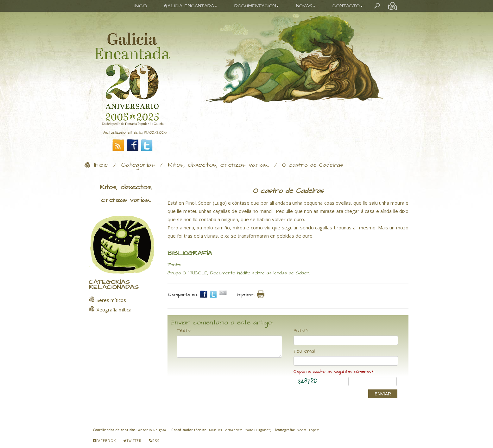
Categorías (138, 165)
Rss (154, 441)
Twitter (132, 441)
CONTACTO (348, 6)
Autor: (301, 331)
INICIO (141, 6)
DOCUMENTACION (257, 6)
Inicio (101, 165)
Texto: (184, 331)
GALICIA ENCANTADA (191, 6)
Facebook (104, 441)
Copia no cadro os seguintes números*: (334, 372)
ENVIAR (383, 394)
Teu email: (305, 351)
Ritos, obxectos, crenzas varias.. (218, 165)
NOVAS (306, 6)
